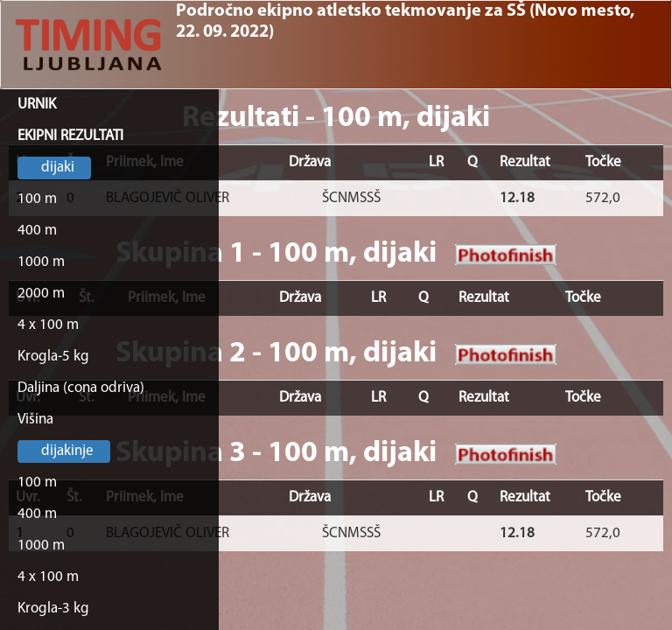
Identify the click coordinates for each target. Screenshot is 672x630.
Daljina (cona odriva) (81, 388)
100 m (37, 199)
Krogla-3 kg (53, 609)
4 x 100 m (48, 325)
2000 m (41, 294)
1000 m (41, 262)
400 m (37, 231)
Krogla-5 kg (53, 357)
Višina (35, 420)
